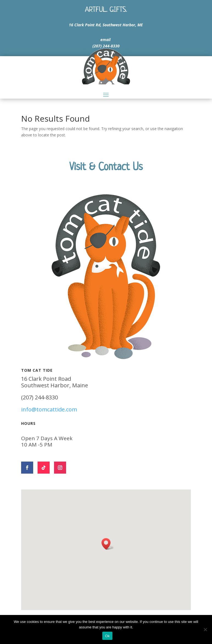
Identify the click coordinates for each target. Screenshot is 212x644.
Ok (107, 636)
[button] (108, 544)
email (105, 40)
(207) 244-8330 (106, 46)
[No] (205, 629)
